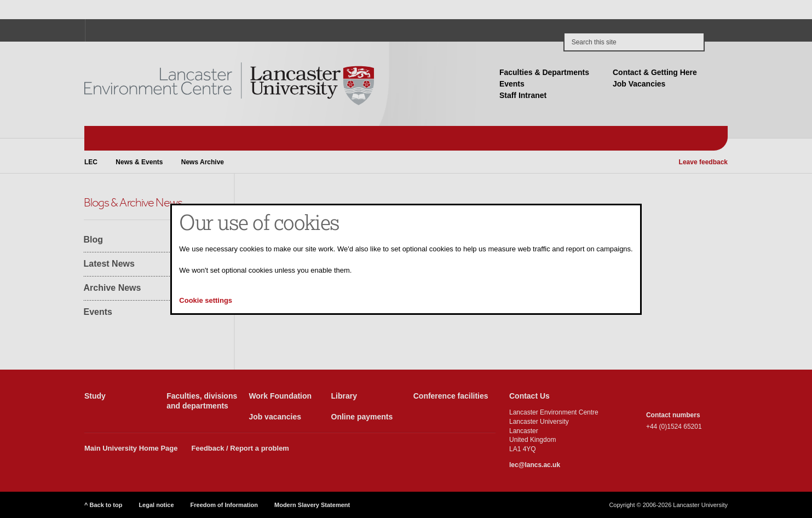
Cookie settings (206, 300)
